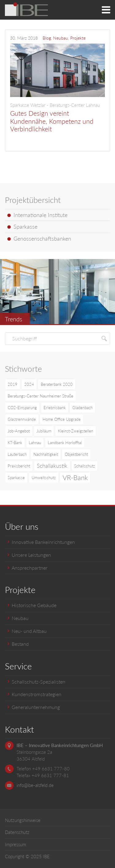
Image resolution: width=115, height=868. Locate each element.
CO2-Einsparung (22, 408)
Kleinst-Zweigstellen (76, 431)
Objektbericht (76, 454)
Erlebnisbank (55, 408)
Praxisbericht (19, 466)
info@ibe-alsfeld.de (35, 785)
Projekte (78, 38)
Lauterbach (17, 454)
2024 (29, 384)
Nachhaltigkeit (46, 454)
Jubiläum (44, 431)
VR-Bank (75, 477)
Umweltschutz (44, 478)
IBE (46, 856)
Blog (47, 38)
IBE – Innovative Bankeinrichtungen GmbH (60, 745)
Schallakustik (52, 466)
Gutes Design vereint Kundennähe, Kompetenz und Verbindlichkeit (57, 117)
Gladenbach (82, 408)
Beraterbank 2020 (57, 384)
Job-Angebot (19, 431)
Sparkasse (16, 478)
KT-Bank (15, 443)
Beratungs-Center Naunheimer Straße (40, 396)
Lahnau (35, 443)
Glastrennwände (22, 419)
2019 (13, 384)
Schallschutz (85, 466)
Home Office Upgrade (62, 419)
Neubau (61, 38)
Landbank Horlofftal (65, 443)
